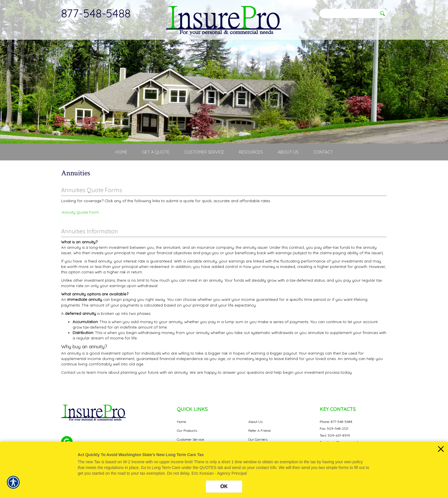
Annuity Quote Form (80, 212)
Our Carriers (258, 439)
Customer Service (190, 439)
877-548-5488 (96, 13)
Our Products (187, 431)
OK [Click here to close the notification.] (224, 486)
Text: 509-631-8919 (335, 435)
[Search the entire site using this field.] (348, 13)
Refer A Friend (259, 431)
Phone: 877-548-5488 (336, 422)
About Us (255, 422)
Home (181, 422)
